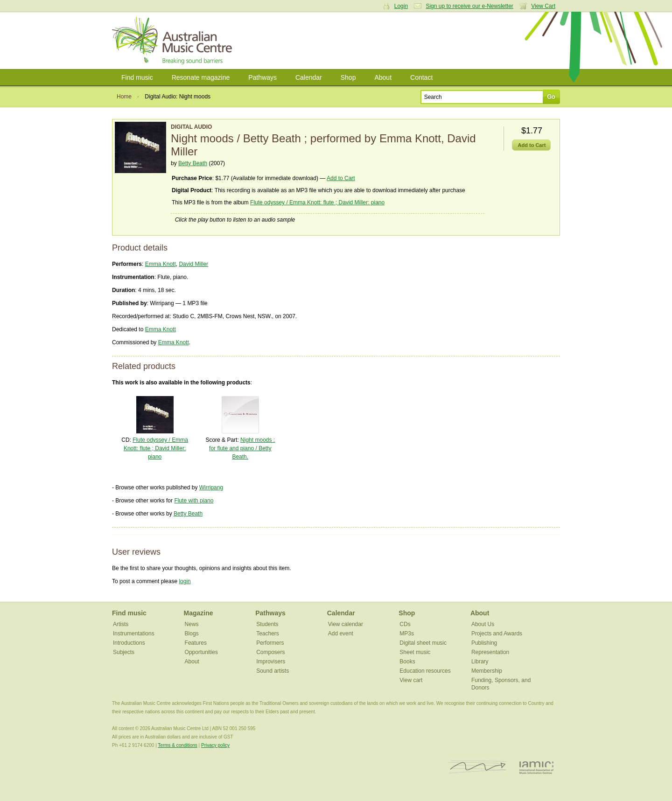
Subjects (124, 652)
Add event (341, 634)
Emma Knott (161, 264)
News (192, 624)
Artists (121, 624)
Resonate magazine (201, 77)
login (185, 581)
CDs (405, 624)
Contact (421, 77)
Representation (490, 652)
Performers (270, 643)
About (383, 77)
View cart (411, 680)
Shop (348, 77)
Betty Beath (193, 163)
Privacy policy (215, 745)
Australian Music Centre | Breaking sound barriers (174, 41)
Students (267, 624)
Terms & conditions (177, 745)
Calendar (309, 77)
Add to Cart (341, 178)
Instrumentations (134, 634)
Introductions (129, 643)
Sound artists (273, 671)
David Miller (193, 264)
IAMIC (536, 767)
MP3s (407, 634)
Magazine (199, 613)
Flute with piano (194, 501)
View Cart (543, 6)
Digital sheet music (423, 643)
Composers (270, 652)
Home (124, 97)
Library (480, 662)
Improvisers (271, 662)
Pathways (262, 77)
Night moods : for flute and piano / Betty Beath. (242, 448)
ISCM (478, 767)
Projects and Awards (497, 634)
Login (401, 6)
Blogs (192, 634)
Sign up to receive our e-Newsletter (469, 6)
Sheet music (415, 652)
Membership (487, 671)
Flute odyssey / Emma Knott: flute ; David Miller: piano (317, 202)
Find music (137, 77)
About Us (483, 624)
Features (196, 643)
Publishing (484, 643)
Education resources (425, 671)
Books (407, 662)
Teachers (268, 634)
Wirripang (211, 488)
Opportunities (201, 652)
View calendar (346, 624)
